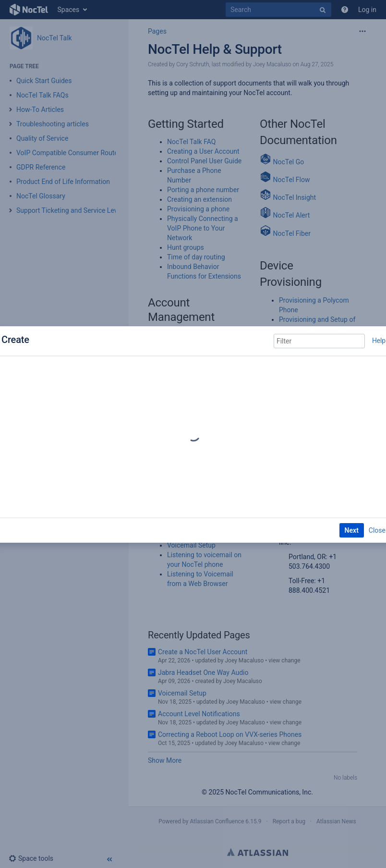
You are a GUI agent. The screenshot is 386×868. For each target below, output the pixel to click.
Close (377, 530)
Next (352, 530)
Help (379, 341)
